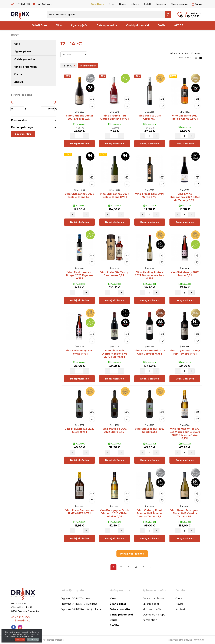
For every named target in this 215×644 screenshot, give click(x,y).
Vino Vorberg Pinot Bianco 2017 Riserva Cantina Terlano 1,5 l (150, 513)
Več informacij (33, 641)
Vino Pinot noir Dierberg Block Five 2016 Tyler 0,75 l (115, 354)
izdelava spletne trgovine (180, 640)
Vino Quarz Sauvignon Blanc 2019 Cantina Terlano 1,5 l (185, 513)
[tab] (34, 120)
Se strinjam (20, 641)
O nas (112, 4)
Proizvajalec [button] (19, 120)
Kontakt (147, 4)
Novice (123, 4)
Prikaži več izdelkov (132, 554)
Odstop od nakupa (154, 615)
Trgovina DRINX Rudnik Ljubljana (81, 609)
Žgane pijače (79, 25)
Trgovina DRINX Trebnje (75, 599)
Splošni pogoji (151, 604)
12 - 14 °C (69, 66)
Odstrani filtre (23, 134)
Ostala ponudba (107, 25)
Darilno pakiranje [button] (22, 127)
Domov (15, 35)
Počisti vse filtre (88, 66)
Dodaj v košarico (80, 144)
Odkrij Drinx (39, 25)
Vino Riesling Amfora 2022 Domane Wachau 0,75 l (150, 275)
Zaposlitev (161, 4)
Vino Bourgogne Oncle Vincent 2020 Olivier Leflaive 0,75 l (115, 513)
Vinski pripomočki (137, 25)
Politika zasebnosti (154, 599)
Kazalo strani (150, 620)
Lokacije (135, 4)
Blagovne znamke (179, 4)
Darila (162, 25)
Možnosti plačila (152, 609)
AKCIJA (179, 25)
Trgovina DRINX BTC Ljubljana (79, 604)
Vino (59, 25)
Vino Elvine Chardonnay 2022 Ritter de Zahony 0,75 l (185, 197)
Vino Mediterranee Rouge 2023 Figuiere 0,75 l (80, 275)
